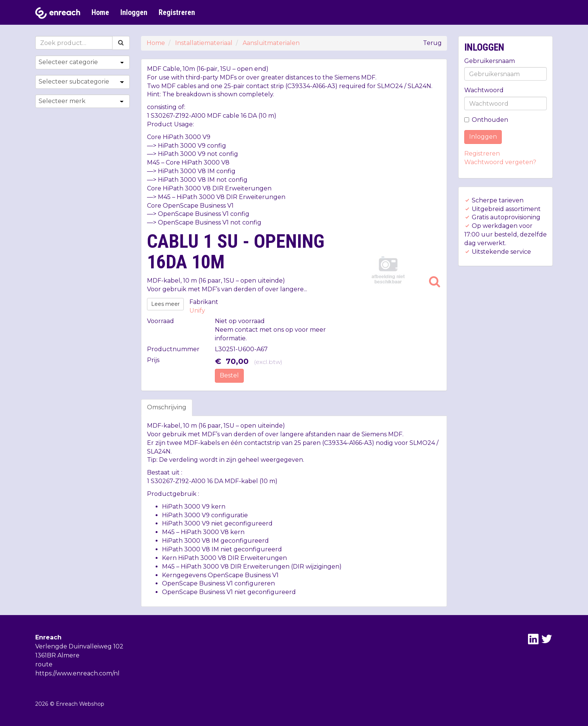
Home (100, 12)
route (44, 664)
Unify (197, 311)
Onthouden (486, 120)
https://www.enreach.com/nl (77, 673)
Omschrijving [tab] (167, 407)
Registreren (177, 12)
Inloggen (134, 12)
